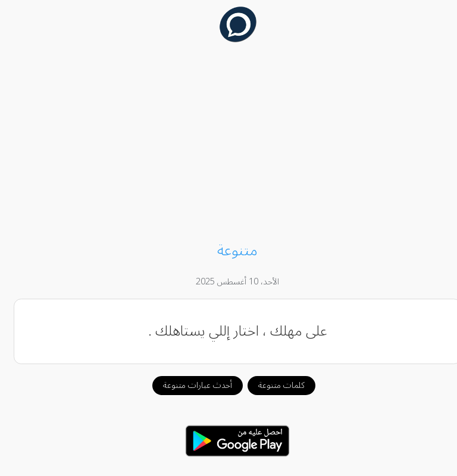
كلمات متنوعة (273, 385)
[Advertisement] (229, 144)
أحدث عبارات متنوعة (189, 385)
